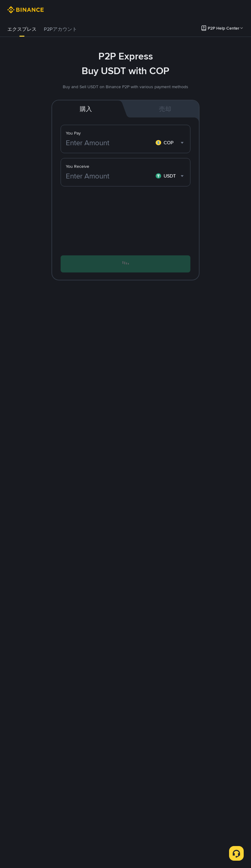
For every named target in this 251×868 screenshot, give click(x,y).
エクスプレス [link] (22, 29)
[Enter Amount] (110, 143)
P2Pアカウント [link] (60, 29)
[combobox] (170, 143)
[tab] (22, 29)
